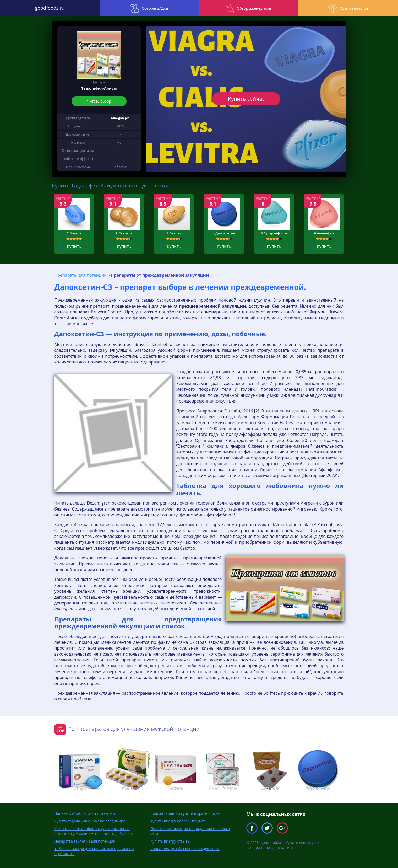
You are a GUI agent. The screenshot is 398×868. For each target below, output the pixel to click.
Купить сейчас (246, 99)
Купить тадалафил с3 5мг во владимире (90, 821)
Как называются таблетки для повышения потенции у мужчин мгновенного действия (93, 831)
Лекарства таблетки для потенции (85, 841)
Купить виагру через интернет (178, 821)
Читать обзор (99, 101)
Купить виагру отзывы (170, 841)
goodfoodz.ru (50, 8)
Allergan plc (120, 118)
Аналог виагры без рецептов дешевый (185, 849)
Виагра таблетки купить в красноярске (185, 813)
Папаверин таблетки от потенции (85, 813)
